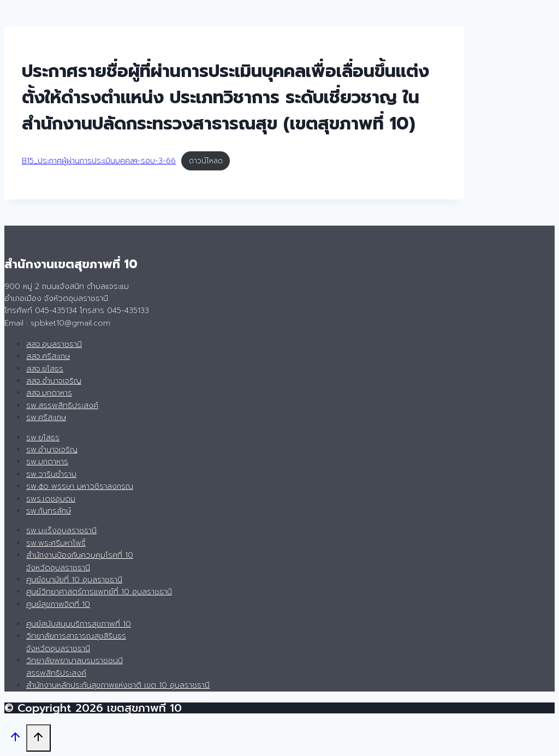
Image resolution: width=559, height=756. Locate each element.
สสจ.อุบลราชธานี (54, 344)
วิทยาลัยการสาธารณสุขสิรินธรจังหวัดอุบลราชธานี (76, 642)
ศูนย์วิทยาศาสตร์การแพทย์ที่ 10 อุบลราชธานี (99, 592)
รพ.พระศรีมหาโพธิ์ (56, 543)
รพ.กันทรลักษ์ (49, 511)
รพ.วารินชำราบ (51, 474)
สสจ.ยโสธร (45, 369)
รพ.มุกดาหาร (47, 462)
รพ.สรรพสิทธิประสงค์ (62, 406)
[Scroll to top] (15, 739)
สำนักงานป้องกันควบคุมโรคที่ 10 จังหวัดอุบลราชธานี (80, 561)
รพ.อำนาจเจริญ (52, 450)
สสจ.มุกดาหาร (49, 393)
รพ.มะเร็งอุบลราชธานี (61, 531)
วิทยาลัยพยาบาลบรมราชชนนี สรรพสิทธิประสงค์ (75, 667)
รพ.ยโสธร (43, 438)
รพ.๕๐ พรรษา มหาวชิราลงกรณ (80, 486)
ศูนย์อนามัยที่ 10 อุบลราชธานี (74, 580)
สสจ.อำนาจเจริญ (54, 381)
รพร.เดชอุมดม (51, 499)
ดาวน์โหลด (206, 161)
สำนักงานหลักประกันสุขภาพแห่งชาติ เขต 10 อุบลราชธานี (118, 685)
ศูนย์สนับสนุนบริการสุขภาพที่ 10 (79, 624)
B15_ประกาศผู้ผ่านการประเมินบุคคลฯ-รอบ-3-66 (99, 161)
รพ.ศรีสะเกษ (46, 418)
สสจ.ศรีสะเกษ (48, 356)
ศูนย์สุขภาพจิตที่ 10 (58, 604)
